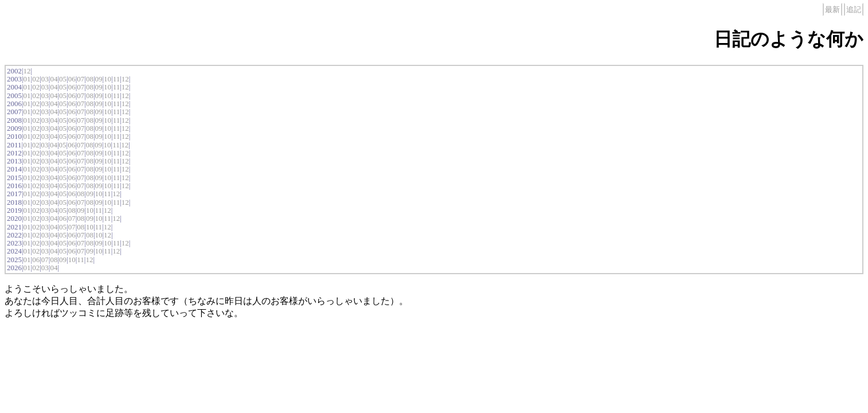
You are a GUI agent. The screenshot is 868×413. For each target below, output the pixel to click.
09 (98, 79)
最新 (832, 9)
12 (27, 71)
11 (117, 79)
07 (81, 79)
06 (72, 79)
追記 (854, 9)
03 (45, 79)
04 (54, 79)
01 (27, 79)
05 (63, 79)
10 (107, 79)
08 (90, 79)
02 (36, 79)
